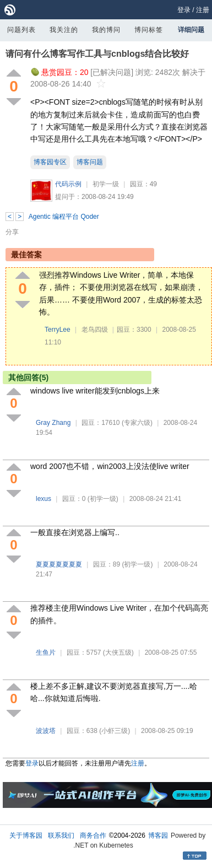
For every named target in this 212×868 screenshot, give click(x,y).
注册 (203, 10)
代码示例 (68, 184)
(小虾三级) (115, 731)
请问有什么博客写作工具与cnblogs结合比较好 (97, 54)
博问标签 (149, 30)
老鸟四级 (95, 330)
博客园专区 (50, 162)
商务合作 (93, 835)
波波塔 (46, 731)
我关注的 (64, 30)
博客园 (158, 835)
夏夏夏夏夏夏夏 (59, 564)
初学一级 (106, 184)
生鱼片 (46, 653)
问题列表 (21, 30)
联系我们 (61, 835)
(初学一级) (103, 499)
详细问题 (191, 30)
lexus (44, 499)
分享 (12, 232)
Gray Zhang (53, 423)
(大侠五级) (118, 653)
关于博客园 (26, 835)
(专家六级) (137, 423)
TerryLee (58, 330)
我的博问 (106, 30)
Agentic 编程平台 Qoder (64, 217)
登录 (184, 10)
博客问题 (90, 162)
